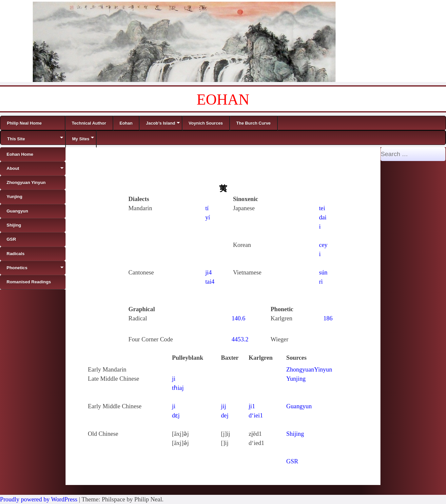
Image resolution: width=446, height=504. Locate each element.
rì (321, 282)
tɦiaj (178, 388)
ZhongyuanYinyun (309, 369)
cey (323, 245)
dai (323, 217)
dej (225, 415)
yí (208, 217)
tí (207, 208)
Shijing (295, 434)
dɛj (176, 415)
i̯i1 (252, 406)
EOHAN (223, 100)
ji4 (208, 272)
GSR (292, 461)
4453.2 (240, 339)
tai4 (210, 282)
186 (328, 318)
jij (223, 406)
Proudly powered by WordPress (39, 499)
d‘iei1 (256, 415)
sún (323, 272)
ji (174, 379)
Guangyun (299, 406)
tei (322, 208)
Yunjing (296, 379)
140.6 (239, 318)
